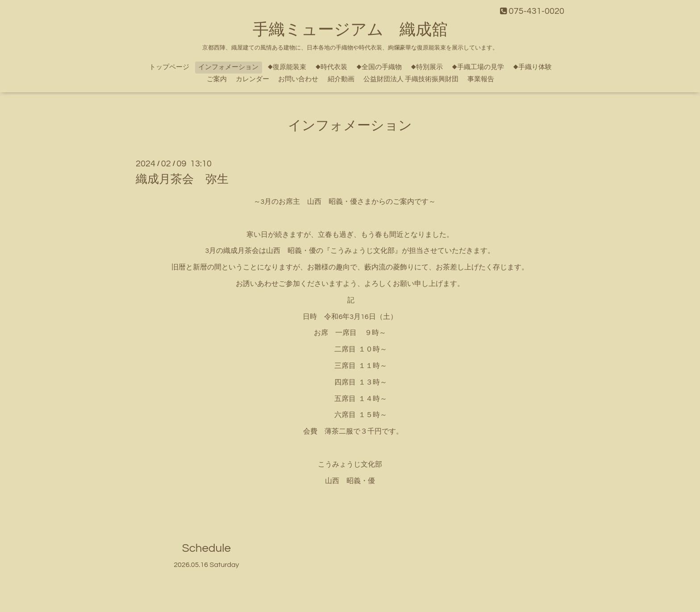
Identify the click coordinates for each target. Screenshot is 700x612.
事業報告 (481, 79)
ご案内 (217, 79)
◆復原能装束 (287, 67)
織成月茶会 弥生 (182, 179)
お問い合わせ (298, 79)
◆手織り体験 (532, 67)
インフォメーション (228, 67)
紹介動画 (341, 79)
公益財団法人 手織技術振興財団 (411, 79)
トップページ (169, 67)
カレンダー (252, 79)
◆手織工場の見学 (478, 67)
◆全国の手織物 (379, 67)
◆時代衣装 (331, 67)
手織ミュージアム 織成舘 (350, 30)
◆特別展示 (427, 67)
